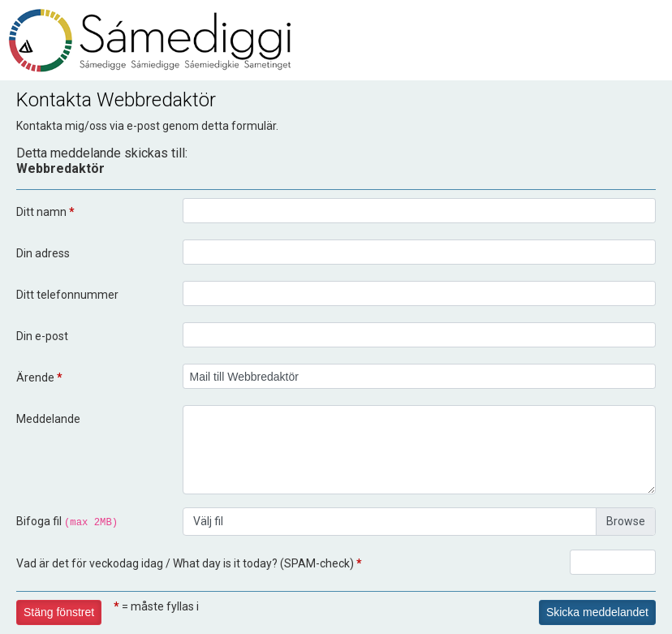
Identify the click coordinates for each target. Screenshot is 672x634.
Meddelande (48, 419)
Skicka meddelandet (597, 612)
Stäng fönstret (59, 612)
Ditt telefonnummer (67, 295)
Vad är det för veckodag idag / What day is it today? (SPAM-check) (189, 563)
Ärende (39, 377)
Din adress (43, 253)
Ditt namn (45, 212)
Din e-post (42, 336)
